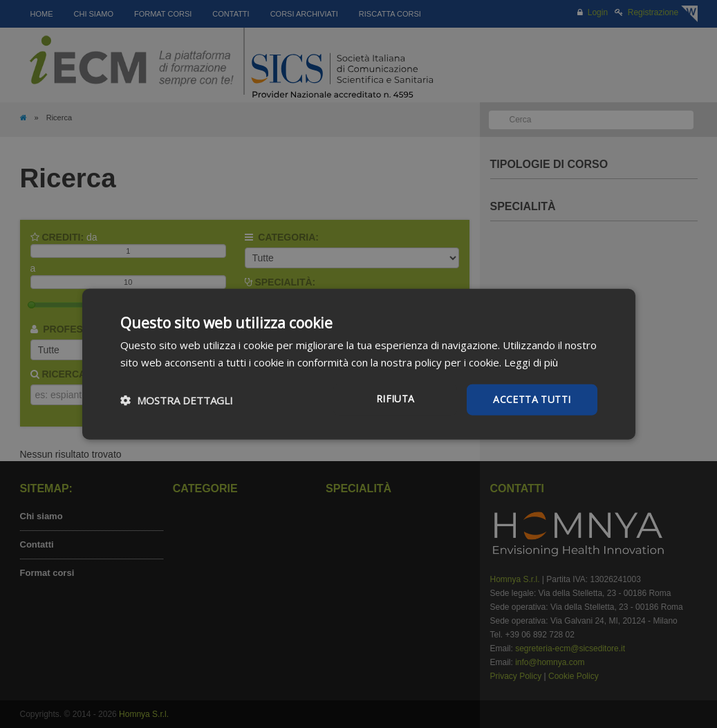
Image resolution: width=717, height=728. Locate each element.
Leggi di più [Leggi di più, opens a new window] (531, 362)
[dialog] (358, 364)
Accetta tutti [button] (532, 399)
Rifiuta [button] (395, 399)
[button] (177, 400)
